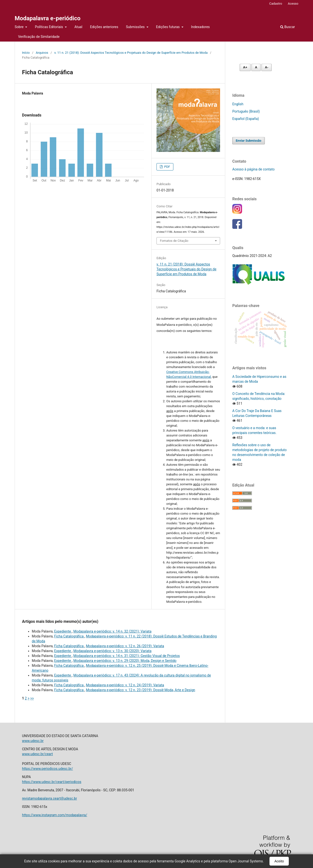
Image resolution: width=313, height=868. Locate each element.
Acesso (293, 4)
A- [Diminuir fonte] (267, 67)
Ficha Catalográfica (69, 636)
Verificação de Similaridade (39, 37)
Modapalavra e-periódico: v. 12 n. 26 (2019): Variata (125, 646)
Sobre (20, 27)
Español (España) (246, 119)
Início (26, 53)
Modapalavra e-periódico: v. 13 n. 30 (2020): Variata (112, 651)
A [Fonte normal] (256, 67)
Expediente (63, 631)
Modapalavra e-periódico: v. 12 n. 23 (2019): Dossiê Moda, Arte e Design (141, 690)
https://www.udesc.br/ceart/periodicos (52, 782)
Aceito (279, 861)
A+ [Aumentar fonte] (245, 67)
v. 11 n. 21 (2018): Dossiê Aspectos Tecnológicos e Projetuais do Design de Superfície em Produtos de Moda (131, 53)
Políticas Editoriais (50, 27)
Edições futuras (168, 27)
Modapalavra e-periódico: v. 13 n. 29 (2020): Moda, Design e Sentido (125, 661)
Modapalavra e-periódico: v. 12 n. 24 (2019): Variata (125, 685)
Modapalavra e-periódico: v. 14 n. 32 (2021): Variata (112, 631)
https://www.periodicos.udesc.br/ (47, 769)
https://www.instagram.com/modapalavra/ (55, 815)
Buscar (288, 27)
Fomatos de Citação (174, 241)
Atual (78, 27)
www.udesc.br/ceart (37, 754)
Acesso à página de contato (253, 169)
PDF (167, 167)
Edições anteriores (104, 27)
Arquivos (42, 53)
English (238, 104)
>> (32, 698)
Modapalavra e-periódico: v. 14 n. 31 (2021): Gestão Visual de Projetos (127, 656)
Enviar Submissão (249, 141)
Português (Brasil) (246, 111)
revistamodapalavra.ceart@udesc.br (50, 798)
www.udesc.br (33, 741)
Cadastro (276, 4)
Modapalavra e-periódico (48, 18)
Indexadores (200, 27)
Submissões (136, 27)
